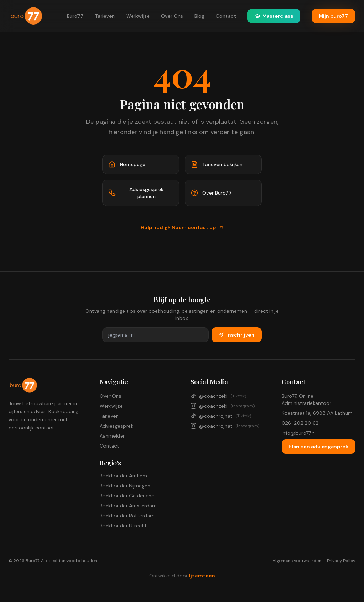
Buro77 (75, 16)
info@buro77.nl (299, 433)
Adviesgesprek (116, 426)
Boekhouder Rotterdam (127, 516)
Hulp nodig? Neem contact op (182, 227)
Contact (226, 16)
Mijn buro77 (333, 16)
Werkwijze (138, 16)
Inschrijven (237, 335)
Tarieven (105, 16)
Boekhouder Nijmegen (125, 486)
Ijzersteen (202, 576)
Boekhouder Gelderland (127, 496)
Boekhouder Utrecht (123, 526)
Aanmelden (113, 436)
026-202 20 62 (300, 423)
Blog (199, 16)
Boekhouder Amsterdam (128, 506)
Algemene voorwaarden (297, 561)
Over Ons (172, 16)
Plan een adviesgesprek (318, 447)
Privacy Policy (341, 561)
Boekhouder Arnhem (123, 476)
